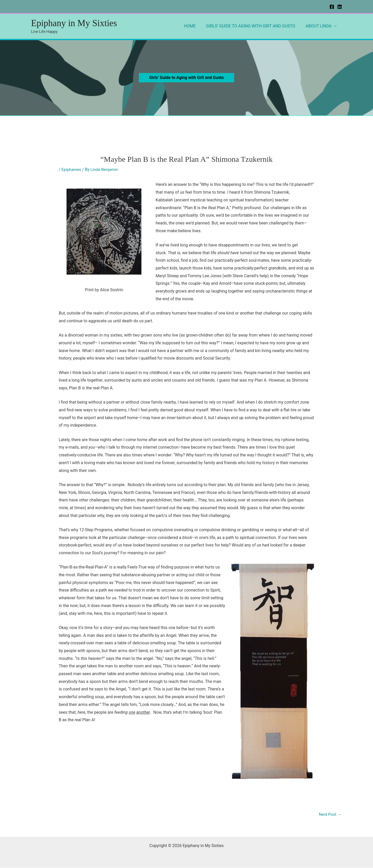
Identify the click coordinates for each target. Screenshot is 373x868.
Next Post (330, 814)
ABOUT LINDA (320, 26)
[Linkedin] (340, 7)
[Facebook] (332, 7)
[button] (187, 78)
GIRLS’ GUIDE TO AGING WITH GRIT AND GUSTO (254, 26)
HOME (195, 26)
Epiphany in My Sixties (74, 23)
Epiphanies (71, 169)
